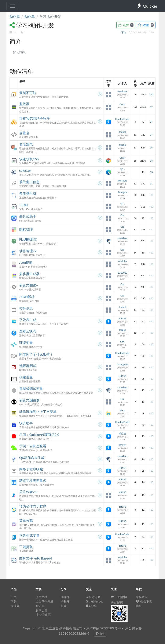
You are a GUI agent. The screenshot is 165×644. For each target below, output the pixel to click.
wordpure (122, 91)
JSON (23, 205)
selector (25, 170)
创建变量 (26, 377)
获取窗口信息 (29, 182)
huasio (122, 145)
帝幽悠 (122, 330)
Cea (122, 215)
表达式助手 (28, 216)
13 (151, 161)
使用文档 (41, 597)
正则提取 (26, 547)
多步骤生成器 (29, 274)
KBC (122, 341)
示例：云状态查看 (33, 446)
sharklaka (122, 238)
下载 (14, 601)
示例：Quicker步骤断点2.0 (39, 434)
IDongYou (122, 192)
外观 (64, 606)
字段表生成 (28, 320)
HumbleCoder (122, 119)
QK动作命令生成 (32, 458)
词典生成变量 (29, 535)
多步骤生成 (28, 193)
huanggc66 (122, 364)
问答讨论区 (93, 597)
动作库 (15, 16)
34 (151, 122)
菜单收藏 (26, 520)
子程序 (65, 601)
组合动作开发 (44, 601)
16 (151, 147)
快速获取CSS (29, 159)
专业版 (15, 606)
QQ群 (91, 606)
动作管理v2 (28, 251)
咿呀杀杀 (122, 181)
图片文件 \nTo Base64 (36, 558)
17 (151, 135)
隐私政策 (142, 597)
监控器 (24, 104)
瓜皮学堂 (43, 615)
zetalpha (122, 261)
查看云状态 (28, 331)
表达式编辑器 (29, 400)
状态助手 (26, 423)
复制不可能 (28, 93)
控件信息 (26, 308)
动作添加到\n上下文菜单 (38, 412)
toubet (122, 132)
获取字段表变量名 (33, 480)
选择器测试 (28, 366)
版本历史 (41, 610)
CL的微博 (119, 597)
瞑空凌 (122, 433)
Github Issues (94, 601)
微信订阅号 (117, 602)
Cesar (122, 104)
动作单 (30, 16)
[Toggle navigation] (12, 6)
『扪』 (124, 32)
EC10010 (122, 273)
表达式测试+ (29, 285)
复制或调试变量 (31, 388)
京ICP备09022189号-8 (103, 628)
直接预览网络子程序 (34, 118)
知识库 (40, 606)
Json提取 (26, 262)
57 (151, 107)
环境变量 (26, 343)
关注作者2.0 (28, 492)
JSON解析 (27, 297)
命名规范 (26, 144)
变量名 (24, 133)
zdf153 (122, 318)
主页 (14, 597)
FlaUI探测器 (28, 239)
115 (151, 94)
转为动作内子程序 (33, 506)
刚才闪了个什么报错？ (36, 354)
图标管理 (26, 229)
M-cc (122, 410)
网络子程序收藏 (31, 469)
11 (151, 184)
